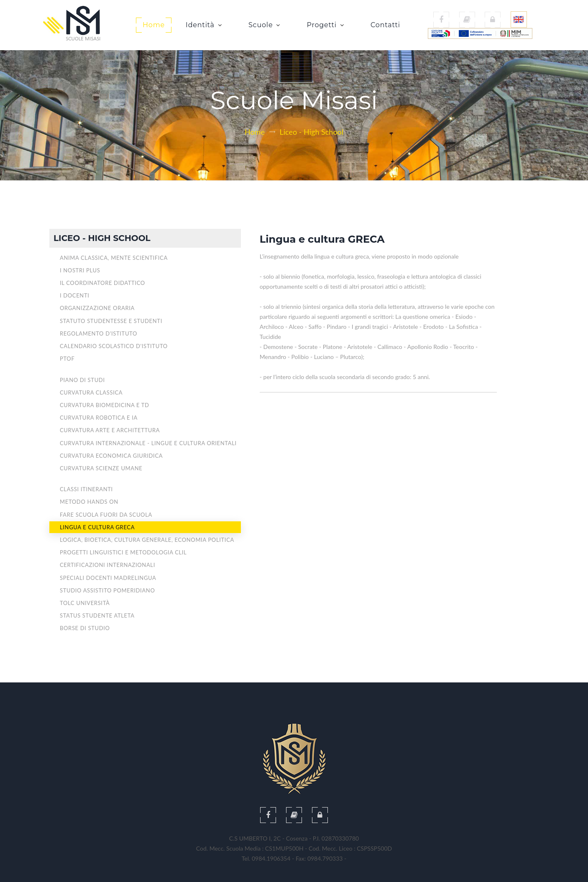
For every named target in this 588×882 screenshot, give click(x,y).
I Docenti (75, 295)
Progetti (324, 25)
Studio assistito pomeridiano (107, 590)
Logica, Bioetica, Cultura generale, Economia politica (147, 540)
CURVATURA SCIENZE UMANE (101, 468)
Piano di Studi (82, 380)
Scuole (263, 25)
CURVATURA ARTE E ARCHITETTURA (110, 430)
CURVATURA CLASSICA (91, 392)
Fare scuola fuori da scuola (106, 515)
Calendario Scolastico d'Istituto (114, 346)
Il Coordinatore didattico (102, 283)
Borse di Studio (85, 628)
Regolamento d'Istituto (98, 333)
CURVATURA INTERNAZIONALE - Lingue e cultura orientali (148, 443)
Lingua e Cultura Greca (97, 527)
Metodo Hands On (89, 502)
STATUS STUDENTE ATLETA (97, 615)
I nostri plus (80, 270)
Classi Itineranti (86, 489)
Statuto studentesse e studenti (111, 321)
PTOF (67, 359)
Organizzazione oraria (97, 308)
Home (154, 25)
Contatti (385, 25)
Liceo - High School (312, 132)
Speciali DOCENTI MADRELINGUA (108, 578)
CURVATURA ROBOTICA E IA (99, 418)
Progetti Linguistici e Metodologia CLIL (123, 552)
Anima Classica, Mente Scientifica (114, 258)
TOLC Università (85, 603)
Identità (203, 25)
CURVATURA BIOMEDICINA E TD (105, 405)
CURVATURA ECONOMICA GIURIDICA (111, 456)
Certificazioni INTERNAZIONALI (107, 565)
